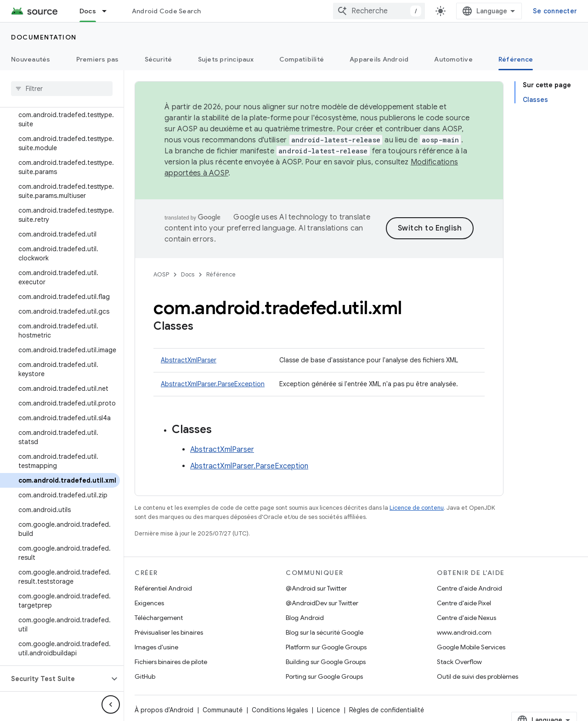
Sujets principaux (226, 59)
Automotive (453, 59)
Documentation (44, 37)
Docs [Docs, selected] (88, 11)
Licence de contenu (417, 508)
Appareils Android (379, 59)
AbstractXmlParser (189, 360)
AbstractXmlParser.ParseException (213, 384)
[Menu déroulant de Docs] (108, 11)
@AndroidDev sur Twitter (322, 603)
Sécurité (158, 59)
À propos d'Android (164, 710)
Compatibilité (302, 59)
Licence (328, 710)
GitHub (145, 676)
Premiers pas (98, 59)
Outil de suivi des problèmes (478, 676)
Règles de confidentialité (387, 710)
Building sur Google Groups (326, 662)
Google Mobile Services (471, 647)
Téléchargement (159, 618)
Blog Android (305, 618)
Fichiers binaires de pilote (171, 662)
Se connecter (555, 11)
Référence (221, 274)
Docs (188, 274)
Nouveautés (31, 59)
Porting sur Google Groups (324, 676)
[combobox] (379, 11)
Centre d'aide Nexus (466, 618)
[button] (54, 679)
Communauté (223, 710)
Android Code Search (167, 11)
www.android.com (464, 632)
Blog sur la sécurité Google (325, 632)
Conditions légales (280, 710)
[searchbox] (62, 89)
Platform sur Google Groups (326, 647)
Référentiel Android (163, 588)
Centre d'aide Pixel (464, 603)
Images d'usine (156, 647)
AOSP (161, 274)
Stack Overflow (459, 662)
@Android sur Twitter (316, 588)
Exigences (149, 603)
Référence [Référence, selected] (516, 59)
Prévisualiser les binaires (169, 632)
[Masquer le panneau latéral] (111, 704)
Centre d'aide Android (469, 588)
